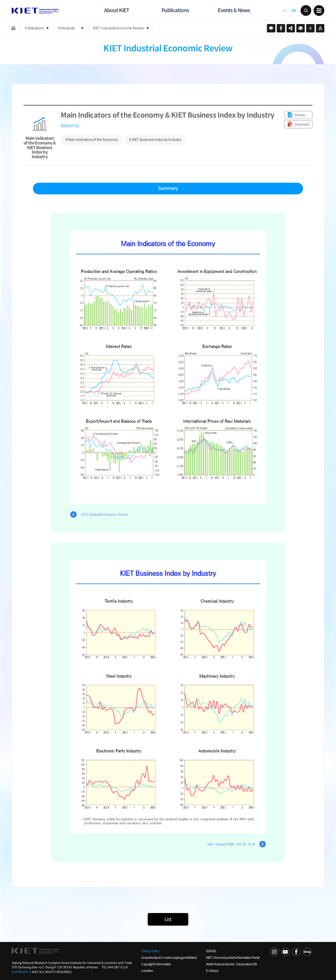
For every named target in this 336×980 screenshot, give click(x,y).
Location (147, 971)
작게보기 (310, 28)
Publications (175, 10)
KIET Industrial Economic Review (118, 28)
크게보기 (320, 28)
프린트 (301, 28)
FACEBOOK (296, 952)
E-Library (212, 971)
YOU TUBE (285, 952)
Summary (168, 188)
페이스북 (281, 28)
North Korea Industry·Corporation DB (231, 964)
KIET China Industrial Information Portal (233, 958)
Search (306, 10)
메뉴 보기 (319, 10)
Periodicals (66, 28)
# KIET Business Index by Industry (155, 140)
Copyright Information (156, 964)
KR (285, 11)
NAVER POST (307, 952)
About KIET (117, 10)
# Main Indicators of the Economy (91, 140)
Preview (300, 115)
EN (294, 11)
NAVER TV (274, 952)
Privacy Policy (150, 951)
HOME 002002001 (14, 28)
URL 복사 (291, 28)
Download (302, 124)
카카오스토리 (271, 28)
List (168, 919)
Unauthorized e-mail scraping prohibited (169, 958)
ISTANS (211, 951)
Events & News (234, 10)
